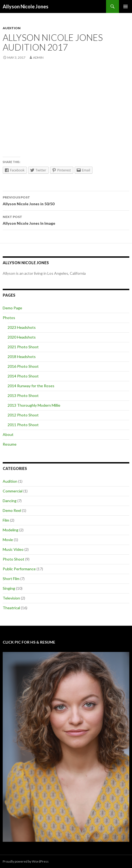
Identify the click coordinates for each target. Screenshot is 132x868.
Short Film (11, 579)
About (8, 434)
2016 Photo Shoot (23, 366)
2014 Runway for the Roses (31, 386)
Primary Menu (126, 6)
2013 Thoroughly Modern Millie (34, 405)
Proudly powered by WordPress (26, 861)
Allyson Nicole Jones (26, 6)
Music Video (13, 549)
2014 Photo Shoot (23, 376)
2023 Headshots (22, 327)
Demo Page (12, 308)
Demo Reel (12, 510)
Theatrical (11, 608)
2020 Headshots (22, 337)
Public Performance (19, 569)
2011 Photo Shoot (23, 425)
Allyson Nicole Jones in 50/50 (66, 200)
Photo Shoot (14, 559)
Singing (9, 588)
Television (11, 598)
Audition (12, 28)
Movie (8, 540)
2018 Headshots (22, 357)
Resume (10, 444)
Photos (9, 318)
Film (6, 520)
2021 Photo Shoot (23, 347)
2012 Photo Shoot (23, 415)
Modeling (11, 530)
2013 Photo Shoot (23, 395)
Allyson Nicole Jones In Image (66, 220)
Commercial (13, 491)
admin (38, 57)
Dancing (10, 501)
